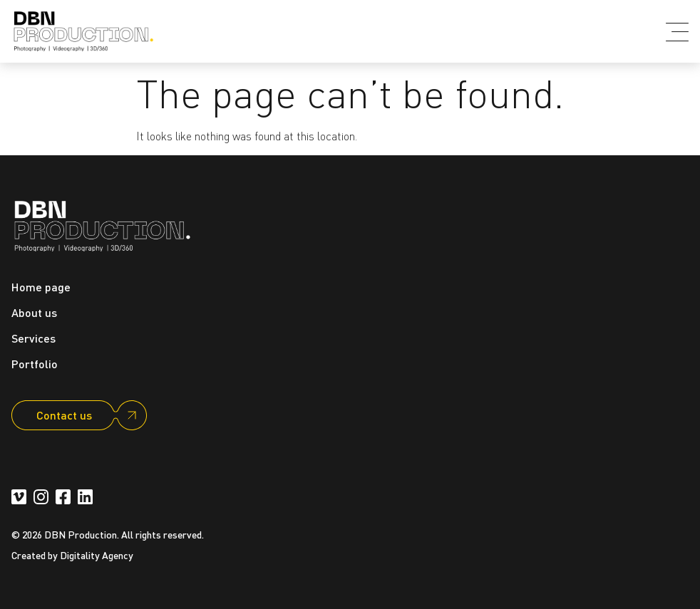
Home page (41, 287)
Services (34, 338)
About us (34, 312)
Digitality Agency (97, 555)
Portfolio (35, 364)
